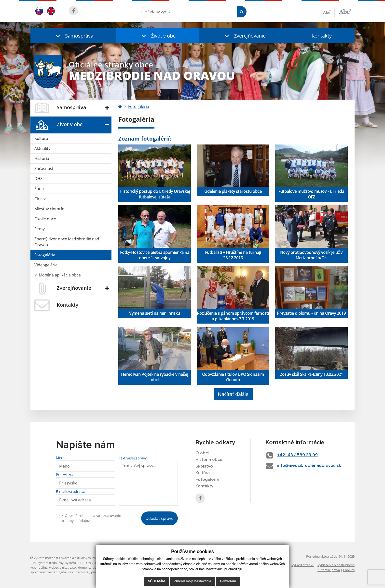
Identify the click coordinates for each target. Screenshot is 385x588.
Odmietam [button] (228, 581)
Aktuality (42, 148)
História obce (209, 460)
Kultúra (41, 138)
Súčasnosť (44, 169)
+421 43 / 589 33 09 (297, 455)
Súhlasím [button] (157, 581)
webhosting (39, 567)
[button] (73, 36)
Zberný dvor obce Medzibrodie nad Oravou (67, 242)
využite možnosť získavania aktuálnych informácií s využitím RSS (79, 558)
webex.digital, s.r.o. (63, 567)
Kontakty (322, 36)
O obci (202, 453)
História (42, 158)
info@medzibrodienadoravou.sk (309, 466)
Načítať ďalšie (233, 394)
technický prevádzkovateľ (95, 572)
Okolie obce (45, 219)
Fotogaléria (45, 255)
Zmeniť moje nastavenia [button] (193, 581)
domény (84, 567)
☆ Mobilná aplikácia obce (58, 275)
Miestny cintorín (49, 209)
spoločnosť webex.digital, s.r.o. (53, 572)
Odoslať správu (159, 518)
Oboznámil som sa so (92, 518)
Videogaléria (46, 265)
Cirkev (40, 199)
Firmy (40, 229)
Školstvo (204, 466)
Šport (40, 189)
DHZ (38, 179)
